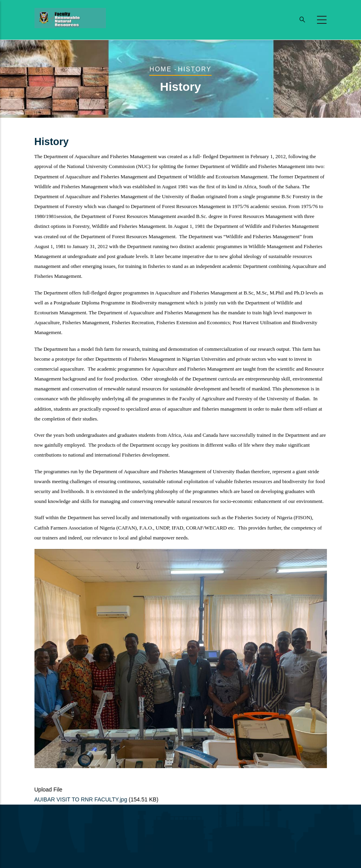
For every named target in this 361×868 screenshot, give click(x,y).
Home (160, 69)
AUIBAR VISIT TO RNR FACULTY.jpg (81, 799)
